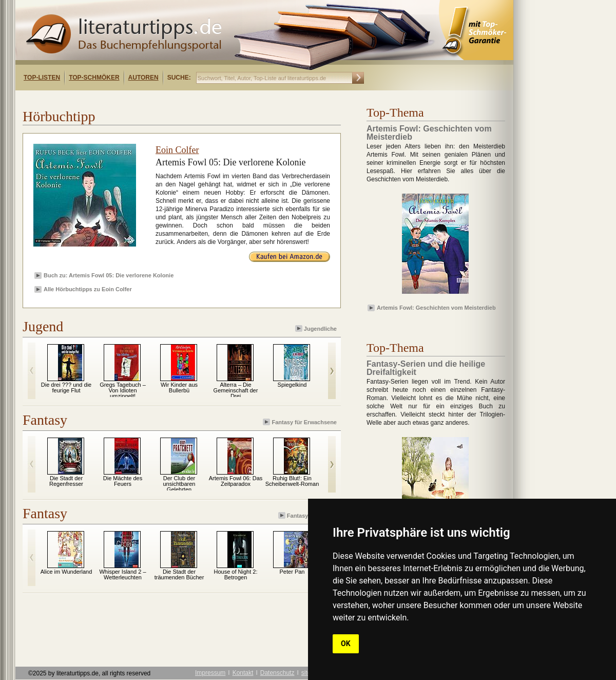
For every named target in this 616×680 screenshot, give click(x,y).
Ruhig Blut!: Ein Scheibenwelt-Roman (292, 481)
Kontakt (243, 673)
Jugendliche (317, 328)
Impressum (210, 673)
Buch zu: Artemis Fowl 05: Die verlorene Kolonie (109, 275)
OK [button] (346, 644)
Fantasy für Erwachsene (301, 422)
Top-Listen (42, 78)
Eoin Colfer (177, 150)
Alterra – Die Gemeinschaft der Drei (236, 390)
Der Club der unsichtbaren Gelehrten (179, 484)
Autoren (143, 78)
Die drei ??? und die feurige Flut (66, 388)
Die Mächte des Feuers (123, 481)
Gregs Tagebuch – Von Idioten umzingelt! (123, 390)
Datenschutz (277, 673)
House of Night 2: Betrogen (236, 574)
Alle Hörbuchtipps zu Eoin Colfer (88, 289)
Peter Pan (292, 572)
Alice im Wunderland (66, 572)
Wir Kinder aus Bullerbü (179, 388)
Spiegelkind (292, 385)
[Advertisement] (148, 99)
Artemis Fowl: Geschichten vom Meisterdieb (436, 308)
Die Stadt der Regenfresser (66, 481)
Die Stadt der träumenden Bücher (179, 574)
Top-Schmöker (94, 78)
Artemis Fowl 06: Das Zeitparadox (236, 481)
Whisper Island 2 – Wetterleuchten (122, 574)
